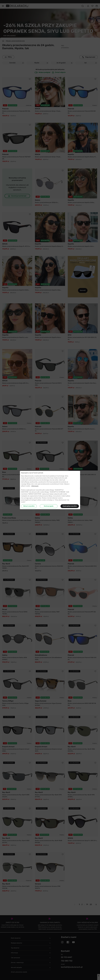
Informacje (35, 486)
